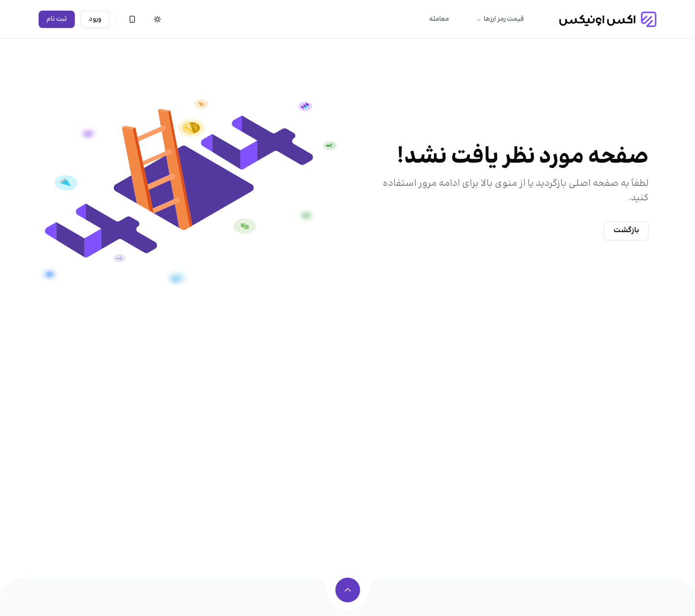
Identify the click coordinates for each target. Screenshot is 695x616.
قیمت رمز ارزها (500, 19)
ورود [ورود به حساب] (95, 19)
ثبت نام (57, 19)
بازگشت (626, 231)
